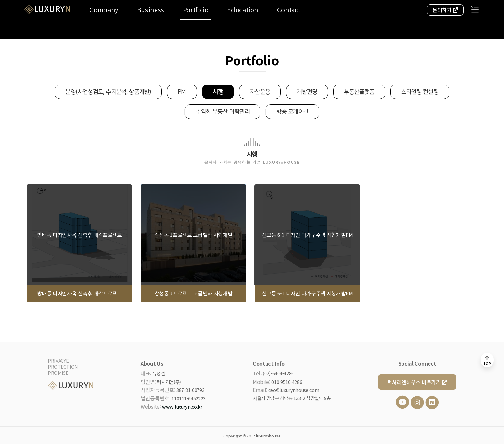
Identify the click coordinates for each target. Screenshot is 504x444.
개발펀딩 (307, 92)
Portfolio (196, 10)
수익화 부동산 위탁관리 (223, 112)
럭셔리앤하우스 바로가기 (417, 382)
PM (182, 92)
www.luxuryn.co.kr (182, 406)
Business (150, 10)
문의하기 (445, 10)
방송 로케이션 (292, 112)
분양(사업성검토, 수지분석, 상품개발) (108, 92)
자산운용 (260, 92)
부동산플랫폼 (359, 92)
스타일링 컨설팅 (420, 92)
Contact (289, 10)
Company (104, 10)
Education (243, 10)
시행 (218, 92)
